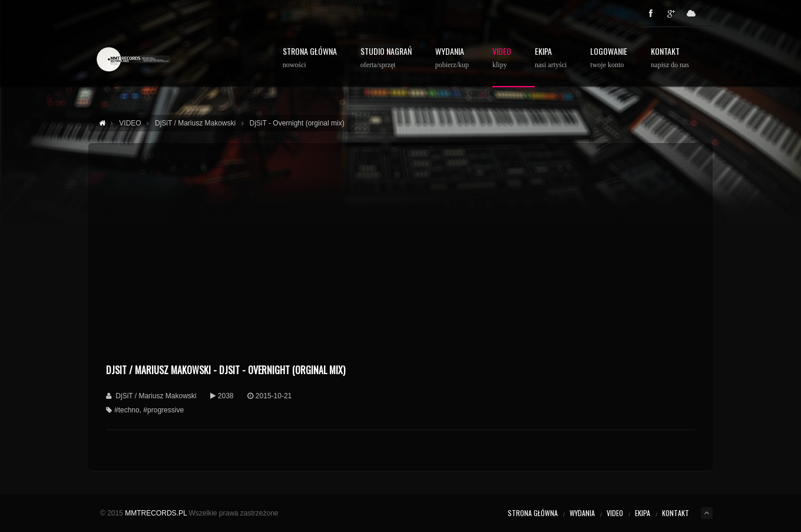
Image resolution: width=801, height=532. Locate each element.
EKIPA (643, 513)
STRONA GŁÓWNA (310, 58)
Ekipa (551, 58)
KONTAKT (676, 513)
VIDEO (615, 513)
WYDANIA (452, 58)
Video (502, 58)
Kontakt (670, 58)
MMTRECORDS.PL (156, 513)
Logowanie (609, 58)
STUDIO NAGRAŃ (386, 58)
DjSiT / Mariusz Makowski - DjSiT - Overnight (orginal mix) (226, 370)
